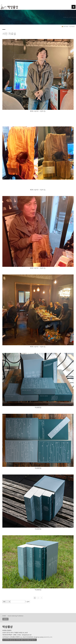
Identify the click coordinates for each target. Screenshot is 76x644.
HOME (4, 616)
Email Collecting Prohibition (16, 616)
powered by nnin (48, 637)
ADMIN (5, 619)
